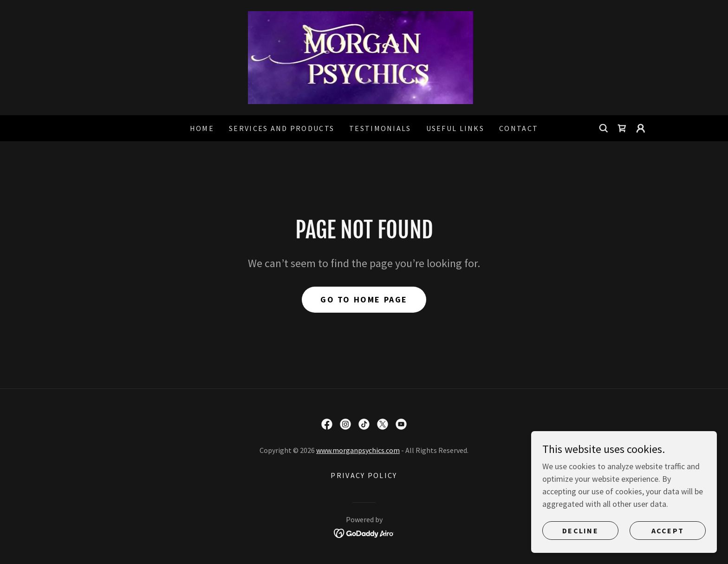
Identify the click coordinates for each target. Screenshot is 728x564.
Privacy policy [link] (364, 475)
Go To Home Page (364, 299)
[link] (364, 56)
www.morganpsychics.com (358, 450)
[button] (641, 128)
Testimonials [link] (380, 128)
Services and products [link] (282, 128)
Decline (580, 531)
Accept (668, 531)
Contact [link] (519, 128)
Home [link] (202, 128)
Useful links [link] (455, 128)
